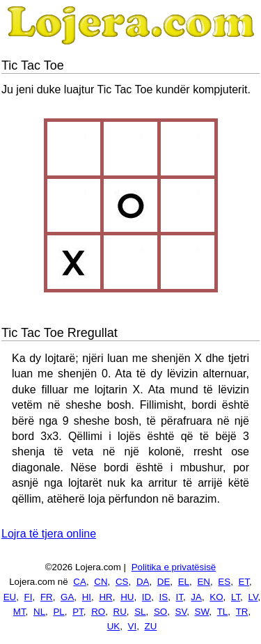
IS (164, 597)
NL (39, 612)
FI (29, 597)
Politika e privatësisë (174, 567)
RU (120, 612)
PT (78, 612)
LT (236, 597)
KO (216, 597)
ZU (151, 626)
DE (164, 582)
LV (253, 597)
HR (105, 597)
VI (133, 626)
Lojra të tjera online (49, 534)
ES (224, 582)
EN (204, 582)
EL (184, 582)
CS (122, 582)
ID (147, 597)
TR (242, 612)
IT (180, 597)
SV (181, 612)
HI (87, 597)
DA (143, 582)
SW (202, 612)
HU (127, 597)
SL (140, 612)
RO (98, 612)
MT (19, 612)
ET (244, 582)
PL (58, 612)
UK (114, 626)
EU (10, 597)
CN (101, 582)
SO (160, 612)
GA (67, 597)
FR (47, 597)
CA (80, 582)
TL (223, 612)
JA (196, 597)
